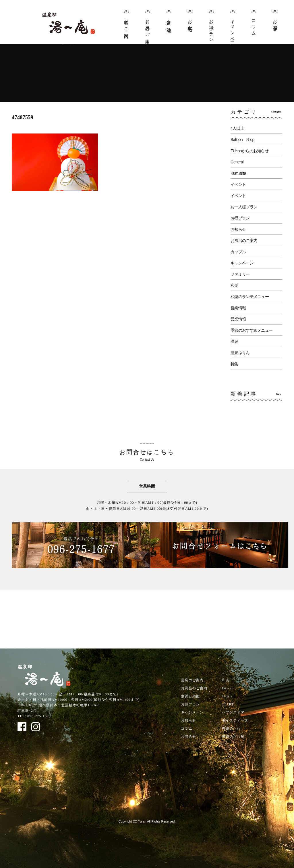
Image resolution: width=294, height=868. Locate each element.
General (237, 162)
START (228, 704)
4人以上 (237, 128)
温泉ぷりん (240, 353)
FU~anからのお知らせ (249, 151)
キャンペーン (233, 32)
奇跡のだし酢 (233, 737)
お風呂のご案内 (148, 27)
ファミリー (240, 274)
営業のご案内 (126, 24)
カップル (238, 252)
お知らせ (238, 229)
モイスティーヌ (235, 720)
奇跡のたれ (231, 728)
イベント (238, 184)
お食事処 (190, 21)
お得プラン (211, 29)
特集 (234, 364)
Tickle (227, 696)
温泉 (234, 342)
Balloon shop (242, 140)
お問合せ (275, 23)
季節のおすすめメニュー (252, 330)
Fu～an (228, 688)
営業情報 (238, 308)
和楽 (234, 285)
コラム (254, 25)
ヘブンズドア (233, 712)
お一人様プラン (244, 207)
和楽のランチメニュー (250, 297)
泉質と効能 (169, 21)
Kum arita (238, 173)
